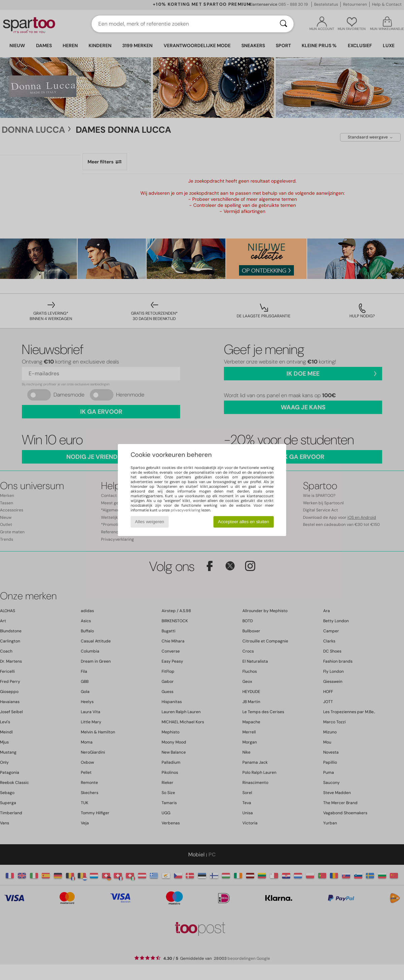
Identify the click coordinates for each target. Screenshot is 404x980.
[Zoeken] (283, 24)
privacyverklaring (186, 510)
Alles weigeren (150, 522)
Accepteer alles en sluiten (243, 522)
